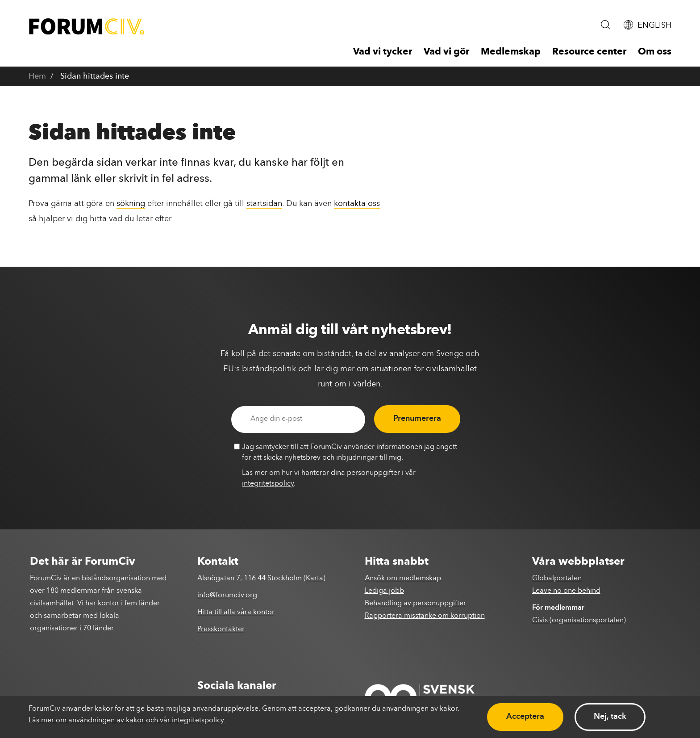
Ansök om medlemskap (403, 579)
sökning (131, 204)
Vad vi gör (446, 52)
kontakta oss (357, 204)
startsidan (264, 204)
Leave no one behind (566, 591)
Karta (315, 579)
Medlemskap (511, 52)
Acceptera (525, 717)
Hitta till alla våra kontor (236, 612)
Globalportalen (557, 579)
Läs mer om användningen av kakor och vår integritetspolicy (126, 721)
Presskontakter (221, 629)
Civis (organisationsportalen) (579, 621)
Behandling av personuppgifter (415, 604)
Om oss (655, 52)
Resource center (589, 52)
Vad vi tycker (383, 52)
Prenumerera (417, 419)
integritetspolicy (268, 484)
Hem (37, 76)
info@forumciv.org (227, 595)
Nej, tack (610, 717)
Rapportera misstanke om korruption (425, 616)
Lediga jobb (384, 591)
